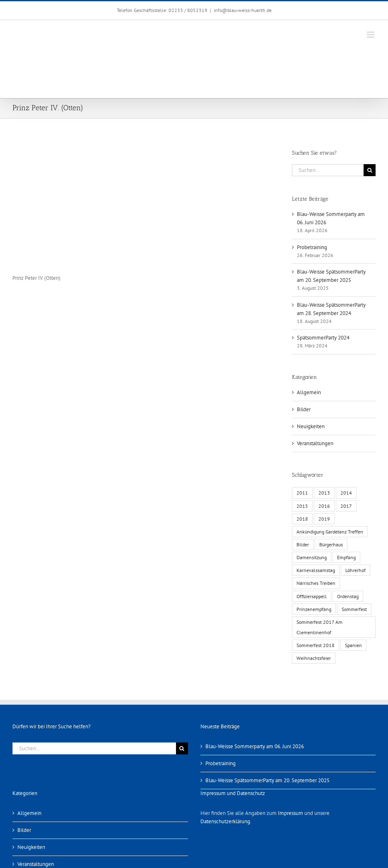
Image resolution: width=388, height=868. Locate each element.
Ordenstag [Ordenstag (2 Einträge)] (348, 596)
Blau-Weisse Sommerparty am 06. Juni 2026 (255, 746)
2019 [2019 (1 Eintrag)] (324, 519)
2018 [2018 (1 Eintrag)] (302, 519)
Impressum (290, 813)
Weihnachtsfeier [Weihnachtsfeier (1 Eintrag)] (314, 658)
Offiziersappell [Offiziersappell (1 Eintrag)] (312, 596)
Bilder (304, 409)
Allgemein (309, 392)
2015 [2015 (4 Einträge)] (302, 506)
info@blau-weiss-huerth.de (243, 10)
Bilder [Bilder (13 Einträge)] (303, 544)
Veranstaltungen (315, 443)
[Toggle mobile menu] (371, 35)
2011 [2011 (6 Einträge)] (302, 493)
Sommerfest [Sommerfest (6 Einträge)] (354, 609)
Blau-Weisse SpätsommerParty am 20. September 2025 (268, 780)
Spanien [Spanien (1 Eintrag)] (353, 645)
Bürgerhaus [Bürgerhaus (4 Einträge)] (331, 544)
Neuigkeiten (311, 426)
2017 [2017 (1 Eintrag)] (346, 506)
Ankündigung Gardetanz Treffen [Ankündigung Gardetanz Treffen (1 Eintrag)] (330, 532)
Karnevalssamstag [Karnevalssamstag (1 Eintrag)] (316, 570)
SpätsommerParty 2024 (323, 338)
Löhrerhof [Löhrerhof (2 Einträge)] (355, 570)
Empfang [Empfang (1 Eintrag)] (346, 557)
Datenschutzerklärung (225, 821)
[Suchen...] (328, 170)
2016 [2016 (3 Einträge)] (324, 506)
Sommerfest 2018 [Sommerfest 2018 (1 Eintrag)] (316, 645)
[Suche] (370, 170)
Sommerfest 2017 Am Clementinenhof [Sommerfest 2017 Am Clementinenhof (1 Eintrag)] (319, 627)
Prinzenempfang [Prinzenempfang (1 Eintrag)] (314, 609)
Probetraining (312, 247)
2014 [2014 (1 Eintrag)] (346, 493)
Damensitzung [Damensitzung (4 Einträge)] (312, 557)
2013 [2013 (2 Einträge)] (324, 493)
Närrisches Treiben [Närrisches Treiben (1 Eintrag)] (316, 583)
